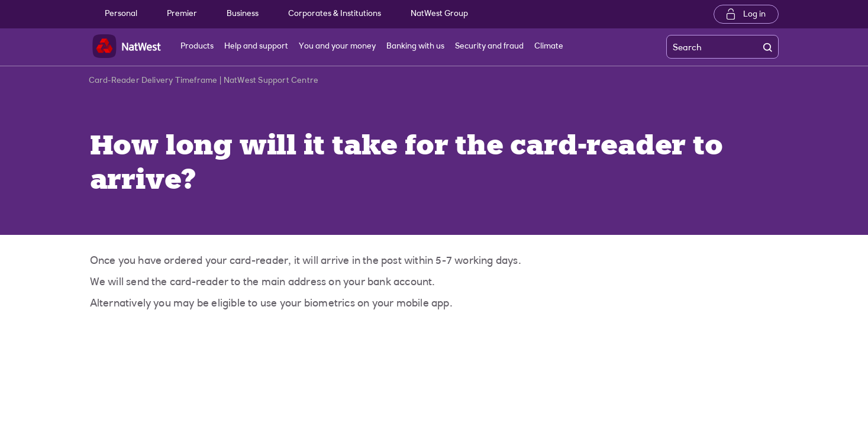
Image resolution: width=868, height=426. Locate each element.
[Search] (709, 47)
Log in (755, 15)
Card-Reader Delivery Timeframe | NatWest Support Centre (204, 83)
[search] (770, 47)
